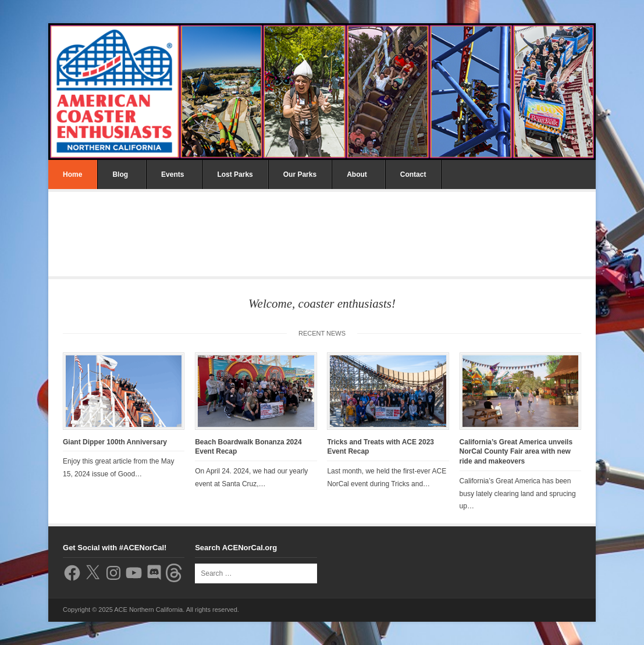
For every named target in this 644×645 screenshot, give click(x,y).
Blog (120, 174)
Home (72, 174)
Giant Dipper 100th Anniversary (115, 442)
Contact (413, 174)
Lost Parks (235, 174)
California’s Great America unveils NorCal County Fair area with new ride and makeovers (516, 452)
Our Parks (300, 174)
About (357, 174)
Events (172, 174)
